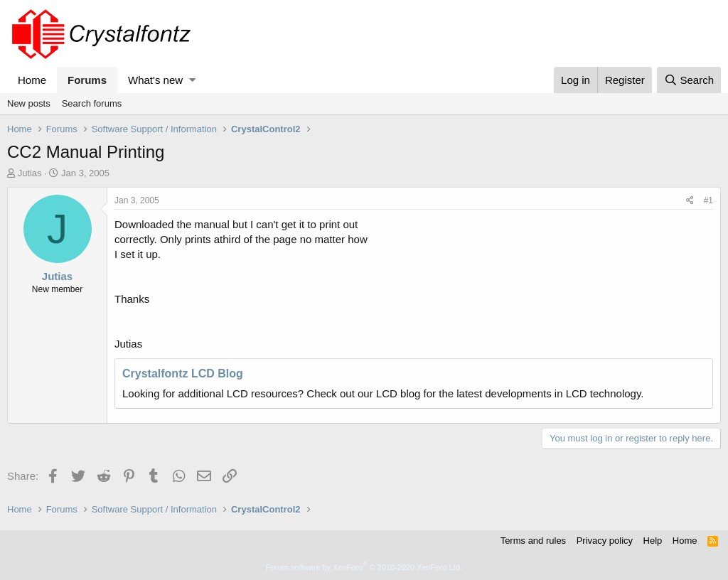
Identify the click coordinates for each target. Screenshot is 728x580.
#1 (708, 200)
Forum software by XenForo (364, 567)
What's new (155, 80)
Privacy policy (605, 541)
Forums (87, 80)
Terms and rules (533, 541)
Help (653, 541)
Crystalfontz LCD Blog (183, 374)
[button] (192, 80)
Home (32, 80)
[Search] (689, 80)
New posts (29, 103)
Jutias (30, 173)
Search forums (92, 103)
